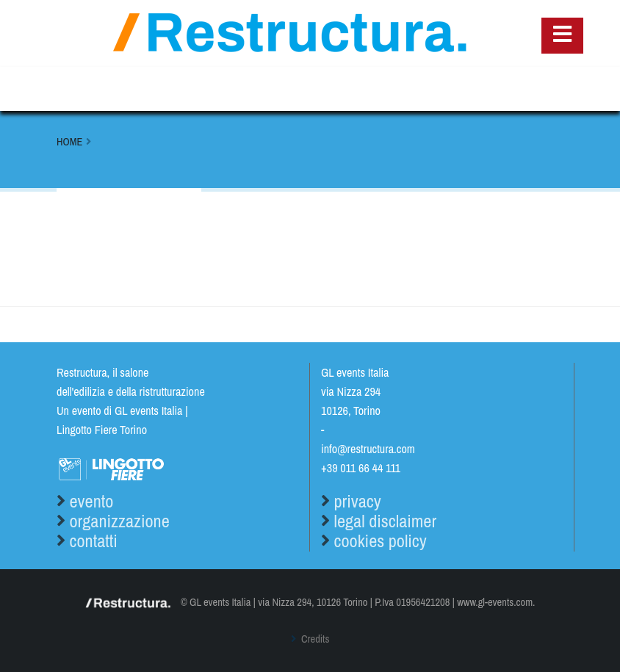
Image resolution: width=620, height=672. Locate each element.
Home (69, 141)
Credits (314, 639)
